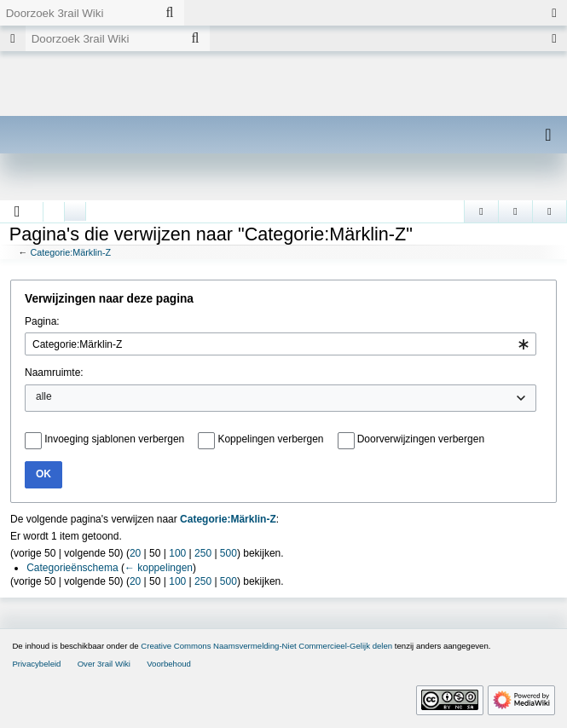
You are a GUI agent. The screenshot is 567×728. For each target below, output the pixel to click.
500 (229, 553)
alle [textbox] (44, 396)
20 (135, 553)
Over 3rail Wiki (104, 664)
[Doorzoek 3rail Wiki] (78, 13)
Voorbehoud (169, 664)
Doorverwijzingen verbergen (421, 439)
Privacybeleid (36, 664)
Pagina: (42, 321)
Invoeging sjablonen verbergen (114, 439)
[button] (17, 211)
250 (203, 553)
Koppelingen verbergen (270, 439)
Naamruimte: (54, 373)
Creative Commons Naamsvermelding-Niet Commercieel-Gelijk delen (266, 646)
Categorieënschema (72, 568)
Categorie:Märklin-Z (70, 252)
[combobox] (281, 344)
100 (177, 553)
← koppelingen (159, 568)
